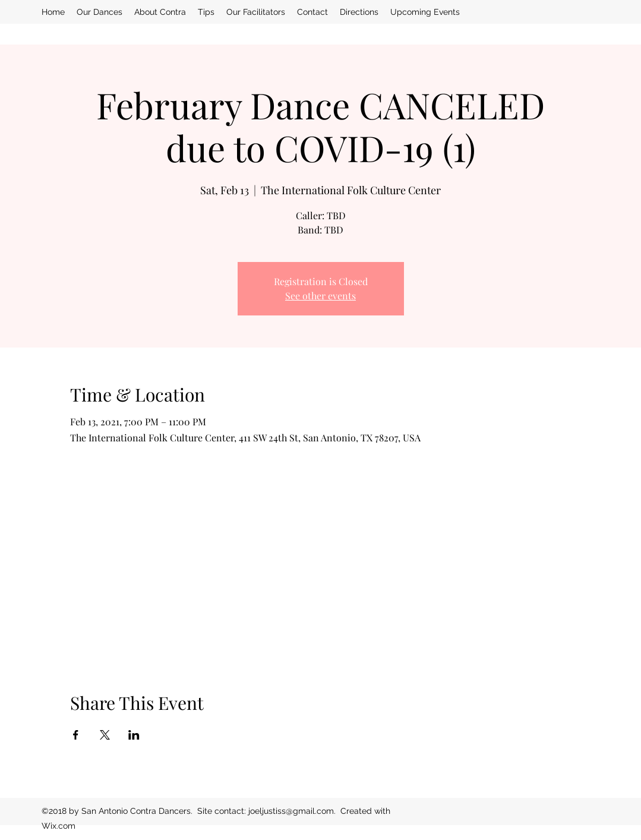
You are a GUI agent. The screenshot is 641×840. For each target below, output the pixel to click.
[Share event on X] (105, 735)
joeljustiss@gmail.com (291, 811)
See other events (320, 296)
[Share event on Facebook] (76, 735)
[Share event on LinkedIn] (134, 735)
